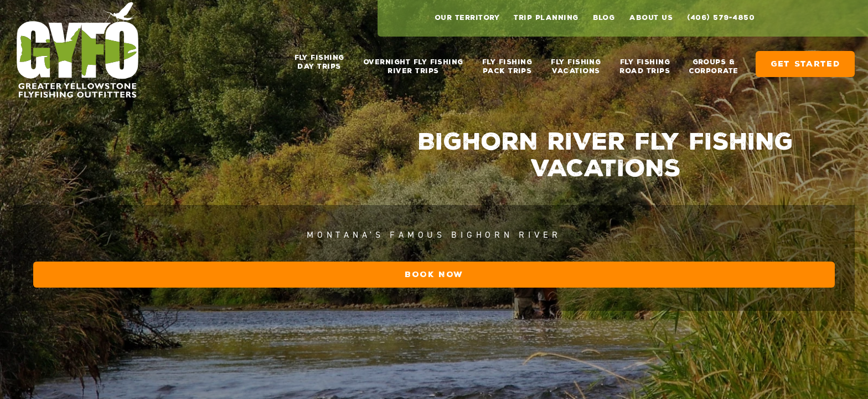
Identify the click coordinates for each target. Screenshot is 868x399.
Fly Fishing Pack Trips (507, 62)
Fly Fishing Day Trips (319, 62)
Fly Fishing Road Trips (645, 62)
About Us (651, 18)
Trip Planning (546, 18)
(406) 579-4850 (721, 18)
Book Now (629, 341)
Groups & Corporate (713, 62)
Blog (604, 18)
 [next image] (853, 380)
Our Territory (467, 18)
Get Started (805, 60)
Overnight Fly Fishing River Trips (413, 62)
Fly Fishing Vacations (576, 62)
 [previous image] (824, 380)
